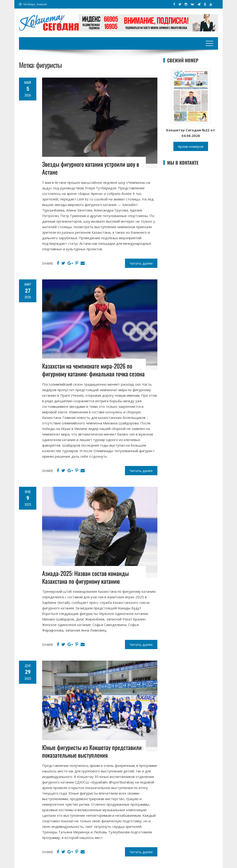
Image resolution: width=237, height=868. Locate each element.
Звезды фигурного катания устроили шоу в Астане (91, 168)
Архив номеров (191, 146)
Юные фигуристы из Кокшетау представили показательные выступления (92, 751)
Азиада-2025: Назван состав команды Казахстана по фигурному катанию (85, 577)
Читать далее (141, 263)
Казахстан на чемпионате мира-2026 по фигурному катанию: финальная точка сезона (93, 370)
